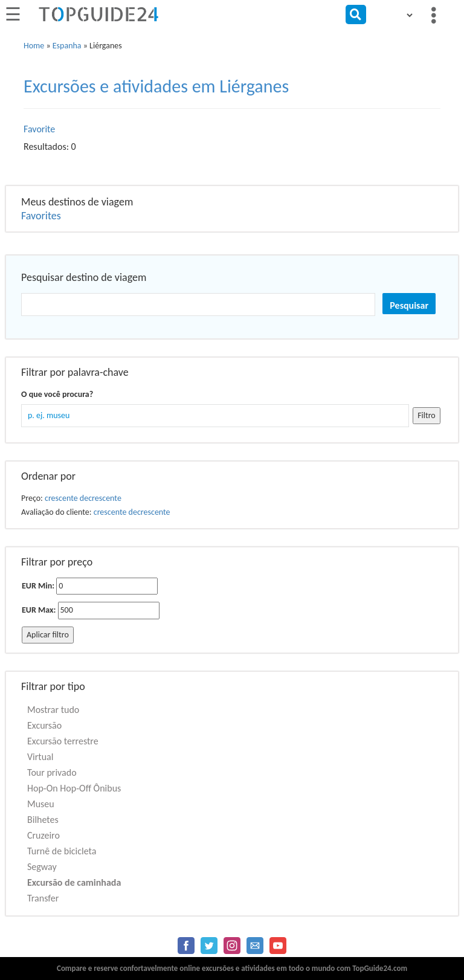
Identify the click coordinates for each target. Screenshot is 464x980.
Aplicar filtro (48, 635)
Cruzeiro (43, 835)
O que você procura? (57, 394)
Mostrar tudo (53, 710)
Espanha (67, 46)
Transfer (43, 898)
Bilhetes (43, 820)
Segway (42, 867)
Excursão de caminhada (74, 882)
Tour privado (52, 772)
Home (34, 46)
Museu (41, 804)
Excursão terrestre (63, 741)
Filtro (427, 415)
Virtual (40, 757)
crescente (61, 498)
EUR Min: (38, 586)
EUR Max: (39, 610)
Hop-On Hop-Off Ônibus (74, 788)
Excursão (44, 725)
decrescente (101, 498)
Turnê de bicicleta (62, 851)
